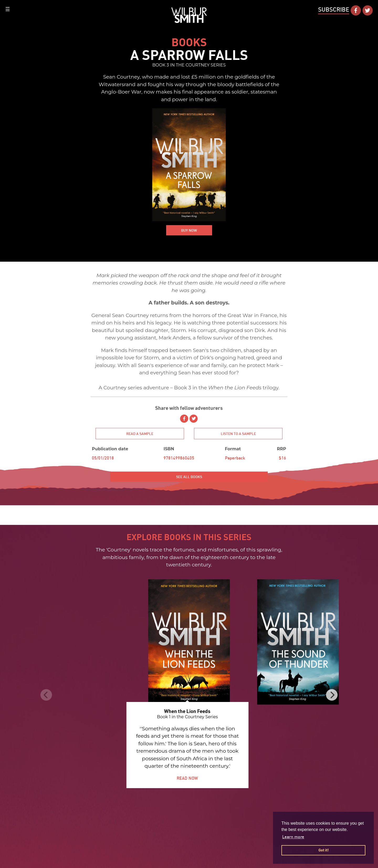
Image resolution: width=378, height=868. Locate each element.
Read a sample (140, 436)
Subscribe (334, 9)
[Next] (329, 695)
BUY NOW (189, 233)
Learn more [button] (293, 837)
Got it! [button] (324, 850)
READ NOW (185, 778)
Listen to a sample (238, 438)
